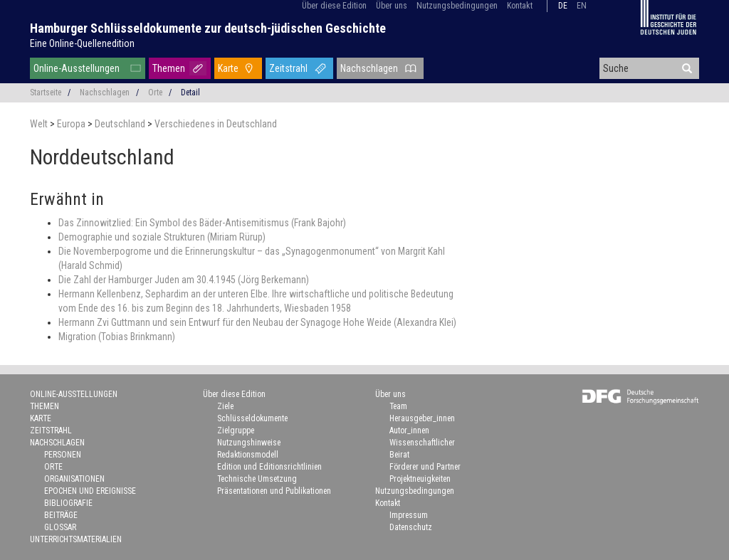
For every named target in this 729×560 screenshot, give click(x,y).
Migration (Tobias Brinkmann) (117, 337)
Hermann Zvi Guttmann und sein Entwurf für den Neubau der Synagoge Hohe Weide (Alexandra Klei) (257, 322)
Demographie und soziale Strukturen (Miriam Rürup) (162, 237)
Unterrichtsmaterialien (76, 539)
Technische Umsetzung (257, 479)
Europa (72, 124)
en (582, 6)
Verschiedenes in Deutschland (216, 124)
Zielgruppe (236, 430)
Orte (155, 93)
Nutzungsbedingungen (457, 6)
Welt (40, 124)
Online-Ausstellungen (77, 68)
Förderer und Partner (425, 467)
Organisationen (74, 479)
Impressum (409, 515)
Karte (228, 68)
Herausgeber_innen (422, 418)
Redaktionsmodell (248, 455)
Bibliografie (68, 503)
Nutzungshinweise (249, 443)
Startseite (46, 93)
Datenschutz (411, 527)
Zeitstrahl (288, 68)
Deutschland (121, 124)
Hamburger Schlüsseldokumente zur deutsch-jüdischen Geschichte (208, 28)
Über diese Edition (334, 6)
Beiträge (61, 515)
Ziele (225, 406)
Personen (63, 455)
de (563, 6)
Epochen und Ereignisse (90, 491)
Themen (169, 68)
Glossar (60, 527)
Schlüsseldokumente (252, 418)
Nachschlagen (369, 68)
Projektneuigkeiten (420, 479)
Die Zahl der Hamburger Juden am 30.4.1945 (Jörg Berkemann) (184, 280)
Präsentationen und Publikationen (274, 491)
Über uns (392, 6)
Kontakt (520, 6)
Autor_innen (409, 430)
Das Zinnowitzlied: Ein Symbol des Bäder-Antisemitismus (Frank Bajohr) (202, 223)
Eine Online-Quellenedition (82, 43)
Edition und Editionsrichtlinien (269, 467)
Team (398, 406)
